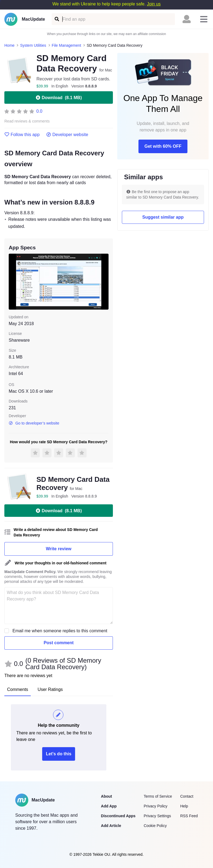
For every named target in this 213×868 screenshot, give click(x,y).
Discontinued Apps (118, 816)
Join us (154, 4)
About (106, 796)
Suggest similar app (163, 217)
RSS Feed (189, 816)
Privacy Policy (155, 806)
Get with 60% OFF (163, 146)
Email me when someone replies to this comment (60, 631)
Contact (187, 796)
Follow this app (22, 135)
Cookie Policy (155, 826)
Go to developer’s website (34, 423)
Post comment (58, 643)
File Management (66, 45)
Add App (109, 806)
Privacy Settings (157, 816)
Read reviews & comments (27, 121)
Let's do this (59, 754)
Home (9, 45)
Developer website (67, 135)
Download (58, 98)
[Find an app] (56, 19)
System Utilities (33, 45)
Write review (59, 549)
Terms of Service (158, 796)
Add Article (111, 826)
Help (184, 806)
